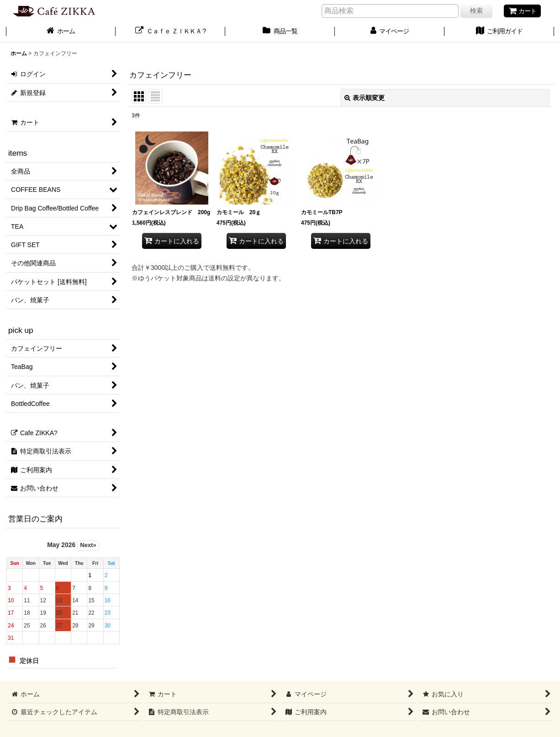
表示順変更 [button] (365, 98)
